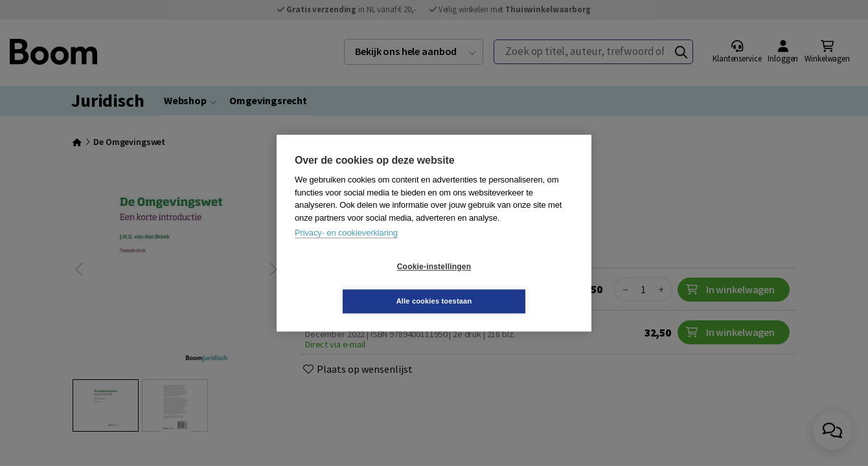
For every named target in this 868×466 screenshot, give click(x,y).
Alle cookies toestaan (511, 283)
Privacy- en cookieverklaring (346, 250)
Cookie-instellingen (357, 284)
